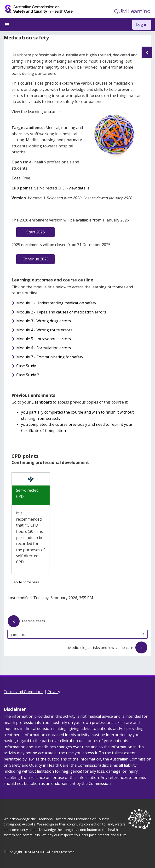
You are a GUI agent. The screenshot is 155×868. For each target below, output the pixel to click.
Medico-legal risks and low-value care (108, 648)
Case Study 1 (28, 366)
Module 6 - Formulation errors (44, 348)
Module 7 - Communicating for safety (50, 357)
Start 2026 (36, 232)
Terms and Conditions (23, 692)
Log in (142, 24)
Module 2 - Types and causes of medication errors (61, 312)
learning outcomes (44, 112)
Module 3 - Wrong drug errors (44, 321)
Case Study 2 (28, 375)
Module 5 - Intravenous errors (44, 339)
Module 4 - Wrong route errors (44, 330)
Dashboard (42, 402)
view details (79, 188)
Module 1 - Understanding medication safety (56, 303)
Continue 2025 (36, 259)
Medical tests (26, 622)
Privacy (54, 692)
